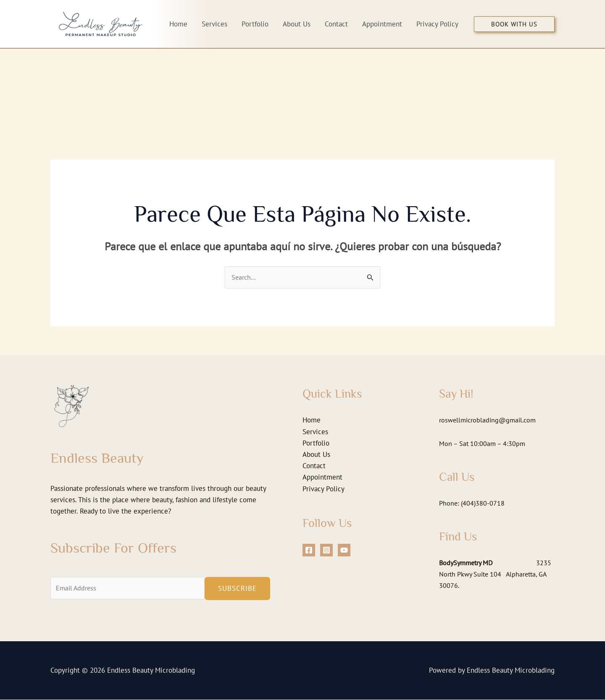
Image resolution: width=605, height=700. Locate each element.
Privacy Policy (324, 489)
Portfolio (316, 443)
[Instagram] (326, 551)
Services (315, 432)
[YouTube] (344, 551)
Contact (314, 466)
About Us (316, 455)
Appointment (322, 477)
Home (312, 420)
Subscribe (237, 589)
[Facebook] (309, 551)
